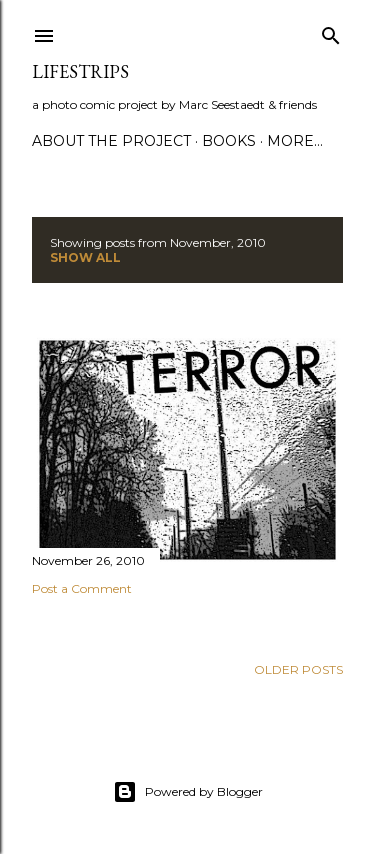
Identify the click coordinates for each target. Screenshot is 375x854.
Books (229, 141)
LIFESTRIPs (80, 71)
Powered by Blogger (188, 792)
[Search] (331, 31)
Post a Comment (82, 588)
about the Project (111, 141)
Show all (85, 257)
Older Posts (298, 669)
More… (295, 141)
